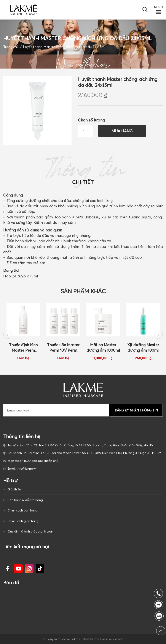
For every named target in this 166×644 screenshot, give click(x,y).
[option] (23, 332)
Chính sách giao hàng (23, 521)
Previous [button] (7, 335)
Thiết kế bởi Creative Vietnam (103, 639)
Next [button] (159, 335)
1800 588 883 (160, 616)
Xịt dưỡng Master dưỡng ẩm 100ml (143, 347)
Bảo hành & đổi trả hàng (25, 500)
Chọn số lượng (91, 120)
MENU (158, 7)
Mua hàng (122, 131)
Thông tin (83, 173)
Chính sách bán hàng (23, 510)
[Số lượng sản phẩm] (86, 131)
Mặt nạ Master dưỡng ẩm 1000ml (103, 347)
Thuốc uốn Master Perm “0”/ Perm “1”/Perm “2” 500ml (63, 348)
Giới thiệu (14, 489)
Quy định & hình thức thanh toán (31, 531)
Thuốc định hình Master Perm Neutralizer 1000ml (23, 348)
